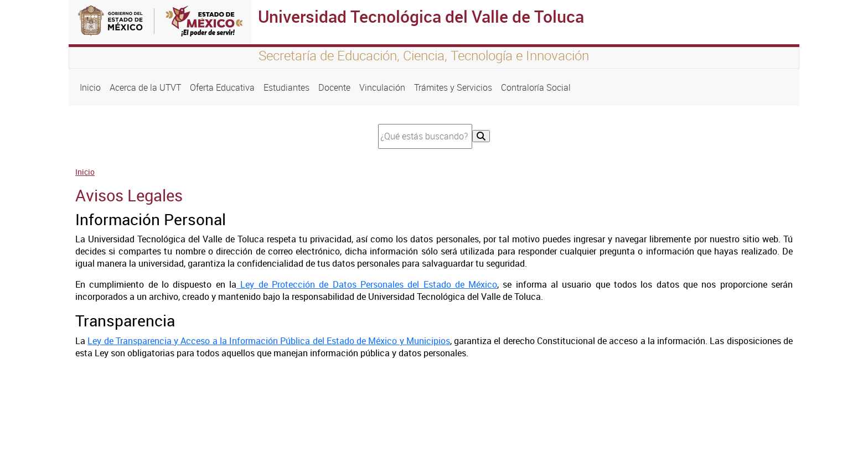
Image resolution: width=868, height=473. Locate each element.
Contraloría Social (536, 87)
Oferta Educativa (222, 87)
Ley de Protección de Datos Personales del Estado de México (367, 284)
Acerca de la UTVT (145, 87)
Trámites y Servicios (453, 87)
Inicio (90, 87)
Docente (334, 87)
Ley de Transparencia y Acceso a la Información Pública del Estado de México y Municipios (269, 341)
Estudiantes (286, 87)
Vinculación (382, 87)
